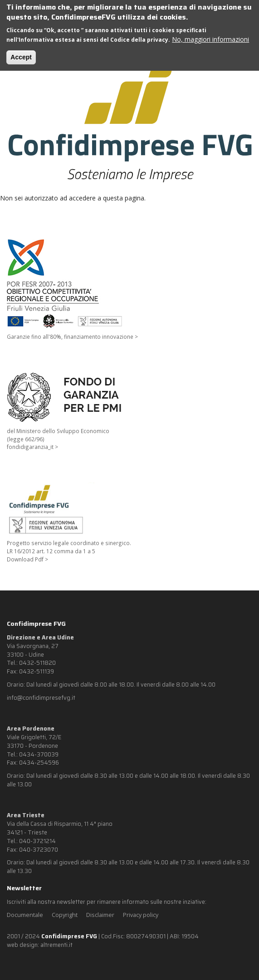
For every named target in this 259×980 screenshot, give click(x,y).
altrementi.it (56, 945)
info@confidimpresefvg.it (41, 698)
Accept (21, 57)
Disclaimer (100, 915)
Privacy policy (141, 915)
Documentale (25, 915)
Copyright (65, 915)
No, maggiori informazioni (210, 39)
